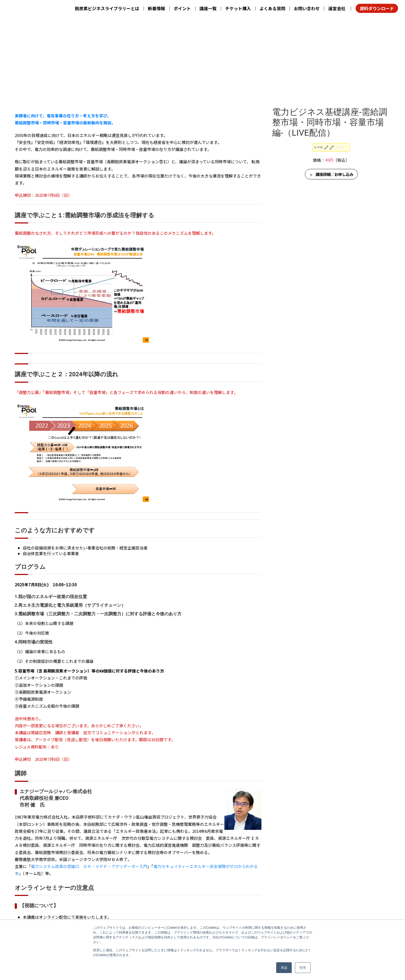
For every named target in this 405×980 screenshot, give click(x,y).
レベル (329, 62)
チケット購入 (238, 8)
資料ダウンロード (377, 8)
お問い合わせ (307, 8)
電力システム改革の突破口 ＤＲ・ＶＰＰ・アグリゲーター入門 (89, 776)
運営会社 (337, 8)
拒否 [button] (303, 968)
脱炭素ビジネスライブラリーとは (107, 8)
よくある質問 (272, 8)
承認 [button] (284, 968)
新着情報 (156, 8)
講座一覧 (208, 8)
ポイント (182, 8)
